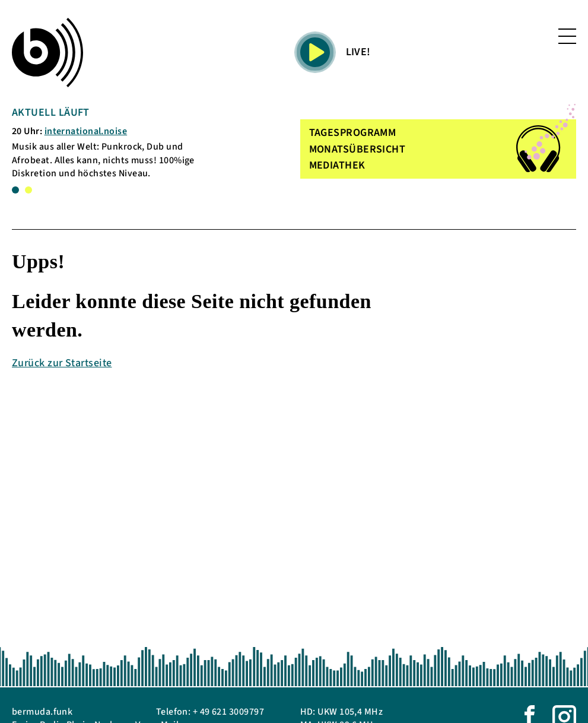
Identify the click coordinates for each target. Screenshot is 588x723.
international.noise (86, 131)
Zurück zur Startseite (62, 363)
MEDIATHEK (337, 165)
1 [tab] (15, 190)
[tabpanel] (106, 143)
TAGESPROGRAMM (353, 133)
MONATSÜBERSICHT (357, 149)
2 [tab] (28, 190)
